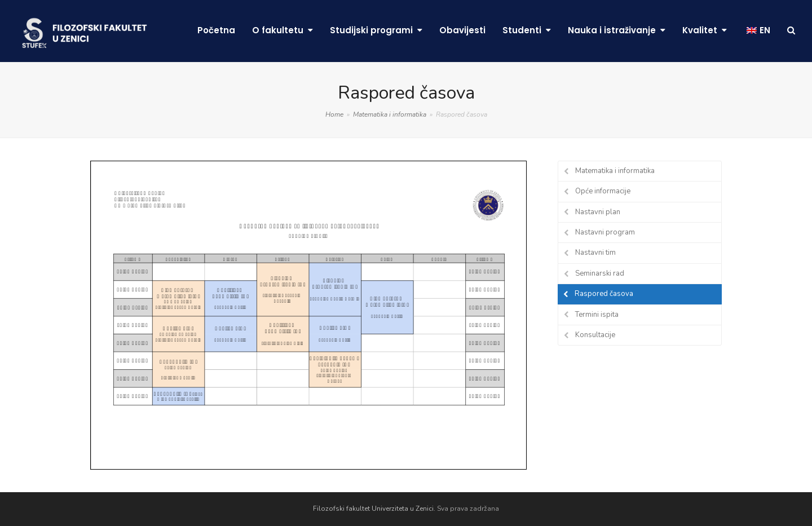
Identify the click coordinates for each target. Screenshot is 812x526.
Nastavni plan (598, 212)
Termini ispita (597, 315)
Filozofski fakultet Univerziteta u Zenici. (374, 509)
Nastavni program (605, 232)
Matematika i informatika (615, 171)
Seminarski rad (600, 273)
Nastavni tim (595, 253)
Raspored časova (604, 294)
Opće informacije (603, 191)
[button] (791, 31)
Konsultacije (595, 335)
